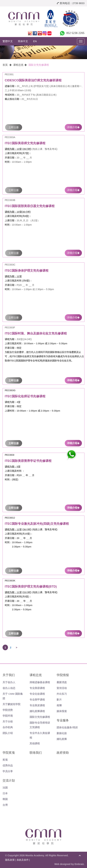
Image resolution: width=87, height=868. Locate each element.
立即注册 (14, 127)
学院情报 (63, 675)
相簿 (59, 705)
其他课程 (35, 743)
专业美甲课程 (37, 700)
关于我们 (9, 675)
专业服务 (63, 720)
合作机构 (8, 727)
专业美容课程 (37, 688)
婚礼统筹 (62, 739)
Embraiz (79, 864)
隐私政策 (10, 860)
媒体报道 (62, 711)
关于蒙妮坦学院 (11, 704)
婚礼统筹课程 (37, 711)
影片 (59, 700)
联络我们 (36, 753)
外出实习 (62, 694)
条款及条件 (23, 860)
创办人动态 (9, 688)
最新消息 (62, 682)
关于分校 (8, 721)
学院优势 (8, 710)
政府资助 (63, 753)
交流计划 (9, 781)
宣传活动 (62, 688)
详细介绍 (73, 127)
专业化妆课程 (37, 694)
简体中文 (23, 41)
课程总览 (18, 65)
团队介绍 (8, 733)
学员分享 (8, 771)
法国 (5, 788)
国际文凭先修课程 (39, 65)
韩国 (5, 799)
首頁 (5, 65)
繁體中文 (8, 41)
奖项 (5, 760)
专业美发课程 (37, 705)
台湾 (5, 805)
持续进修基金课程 (40, 682)
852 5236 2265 (75, 33)
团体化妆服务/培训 (67, 727)
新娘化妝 (62, 733)
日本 (5, 793)
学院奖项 (9, 753)
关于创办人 (9, 682)
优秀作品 (8, 765)
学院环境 (8, 716)
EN (35, 41)
